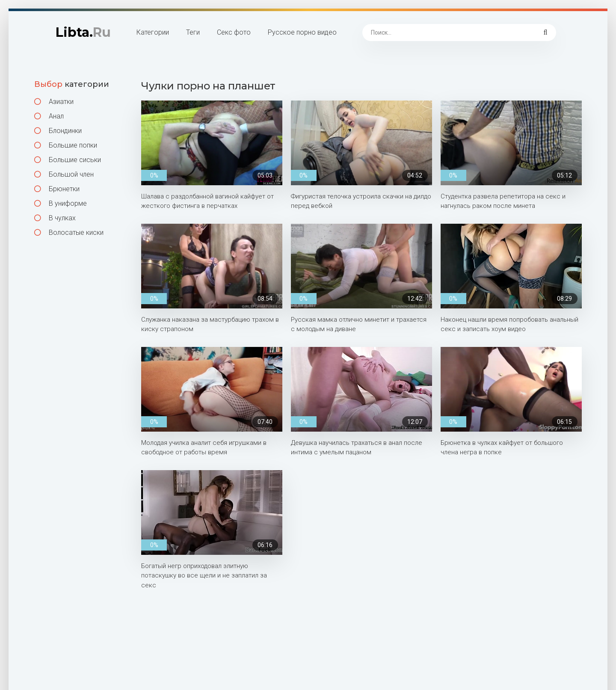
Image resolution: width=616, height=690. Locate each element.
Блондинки (58, 131)
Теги (193, 32)
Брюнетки (57, 189)
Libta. (83, 32)
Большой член (64, 174)
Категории (153, 32)
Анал (49, 116)
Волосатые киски (69, 232)
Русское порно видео (302, 32)
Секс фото (234, 32)
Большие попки (66, 145)
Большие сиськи (68, 160)
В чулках (55, 218)
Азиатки (54, 102)
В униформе (61, 203)
